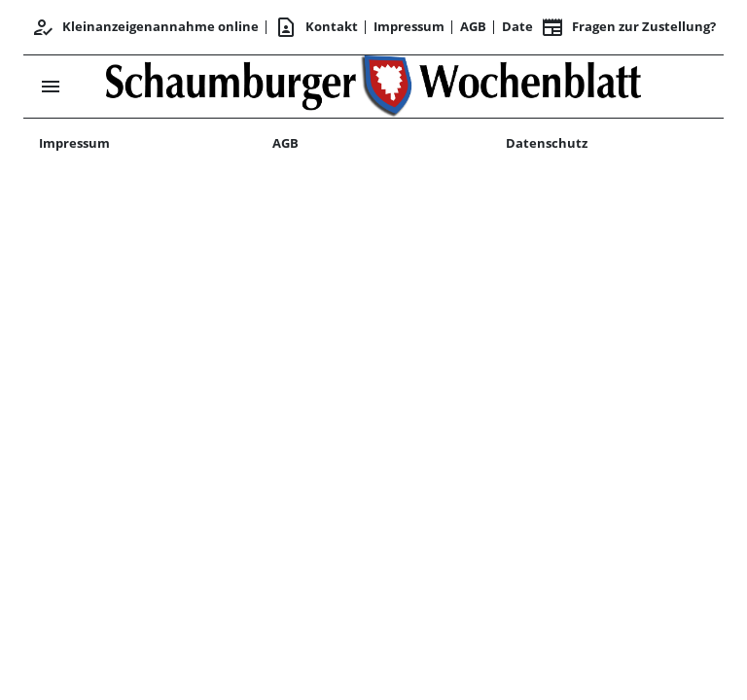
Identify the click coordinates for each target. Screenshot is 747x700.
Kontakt (316, 27)
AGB (473, 26)
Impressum (409, 26)
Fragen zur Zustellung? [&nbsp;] (628, 27)
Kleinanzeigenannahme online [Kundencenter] (145, 27)
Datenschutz (547, 143)
